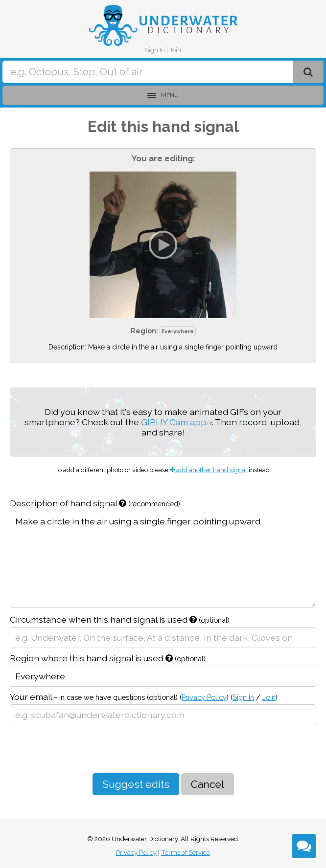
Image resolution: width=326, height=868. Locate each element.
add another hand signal (209, 470)
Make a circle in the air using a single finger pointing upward (163, 559)
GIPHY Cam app (174, 422)
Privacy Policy (204, 697)
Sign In (155, 50)
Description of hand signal (95, 503)
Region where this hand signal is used (108, 658)
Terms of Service (186, 853)
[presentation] (84, 749)
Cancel (208, 784)
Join (175, 50)
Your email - (144, 697)
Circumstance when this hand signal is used (120, 619)
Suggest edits (136, 784)
